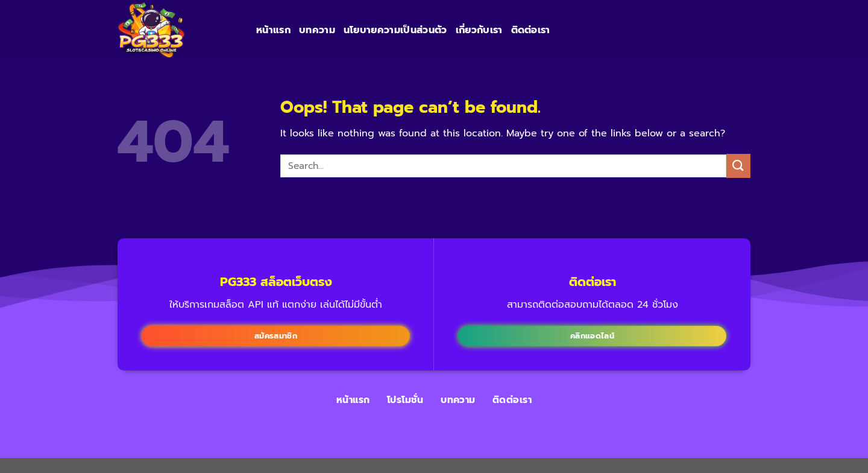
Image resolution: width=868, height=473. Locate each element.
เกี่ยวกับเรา (479, 30)
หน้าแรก (273, 30)
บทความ (317, 30)
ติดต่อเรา (531, 30)
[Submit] (738, 166)
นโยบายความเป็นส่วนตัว (395, 30)
